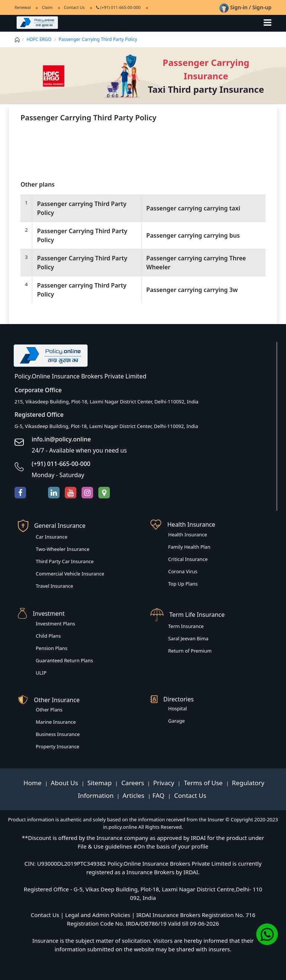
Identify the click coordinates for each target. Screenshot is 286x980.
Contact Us (74, 7)
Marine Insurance (56, 722)
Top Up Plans (183, 584)
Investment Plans (55, 624)
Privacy (164, 783)
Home (33, 783)
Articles (134, 795)
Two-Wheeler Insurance (63, 549)
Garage (177, 721)
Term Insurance (186, 626)
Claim (47, 7)
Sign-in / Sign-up (245, 7)
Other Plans (49, 710)
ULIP (41, 673)
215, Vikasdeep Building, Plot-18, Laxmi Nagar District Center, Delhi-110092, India (107, 402)
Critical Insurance (188, 559)
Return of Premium (190, 651)
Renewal (23, 7)
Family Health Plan (189, 547)
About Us (65, 783)
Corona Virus (183, 571)
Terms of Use (203, 783)
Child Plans (48, 636)
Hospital (178, 708)
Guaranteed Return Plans (64, 660)
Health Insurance (188, 535)
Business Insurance (58, 734)
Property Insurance (58, 746)
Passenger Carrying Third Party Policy (98, 39)
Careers (132, 783)
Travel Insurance (54, 586)
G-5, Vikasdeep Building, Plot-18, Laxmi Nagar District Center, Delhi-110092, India (106, 426)
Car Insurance (52, 537)
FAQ (159, 795)
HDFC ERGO (39, 39)
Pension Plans (52, 648)
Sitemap (101, 783)
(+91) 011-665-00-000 (118, 7)
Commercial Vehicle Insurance (70, 574)
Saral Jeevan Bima (188, 638)
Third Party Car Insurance (65, 561)
